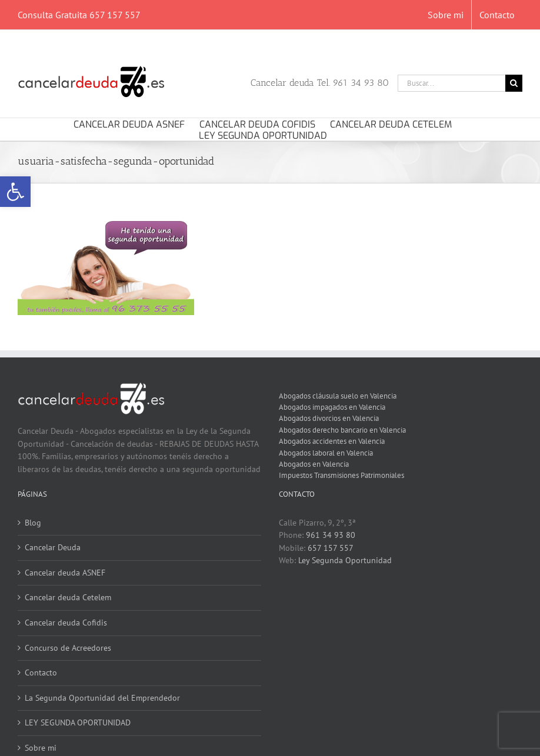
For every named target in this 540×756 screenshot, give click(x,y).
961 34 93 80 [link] (331, 535)
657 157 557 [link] (331, 548)
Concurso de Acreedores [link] (68, 648)
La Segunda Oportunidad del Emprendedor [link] (102, 698)
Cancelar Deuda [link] (53, 547)
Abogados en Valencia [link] (314, 464)
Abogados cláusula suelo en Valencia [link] (338, 396)
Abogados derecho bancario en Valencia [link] (342, 430)
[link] (15, 192)
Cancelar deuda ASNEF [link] (65, 573)
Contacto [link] (41, 673)
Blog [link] (33, 523)
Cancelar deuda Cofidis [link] (66, 623)
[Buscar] (514, 83)
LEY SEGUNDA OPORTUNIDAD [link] (78, 722)
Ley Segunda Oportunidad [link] (345, 560)
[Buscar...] (451, 83)
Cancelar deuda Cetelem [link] (68, 597)
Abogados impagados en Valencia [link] (332, 407)
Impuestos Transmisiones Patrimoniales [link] (341, 475)
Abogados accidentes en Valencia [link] (332, 441)
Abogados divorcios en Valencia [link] (329, 418)
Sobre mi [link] (41, 748)
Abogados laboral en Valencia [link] (326, 453)
